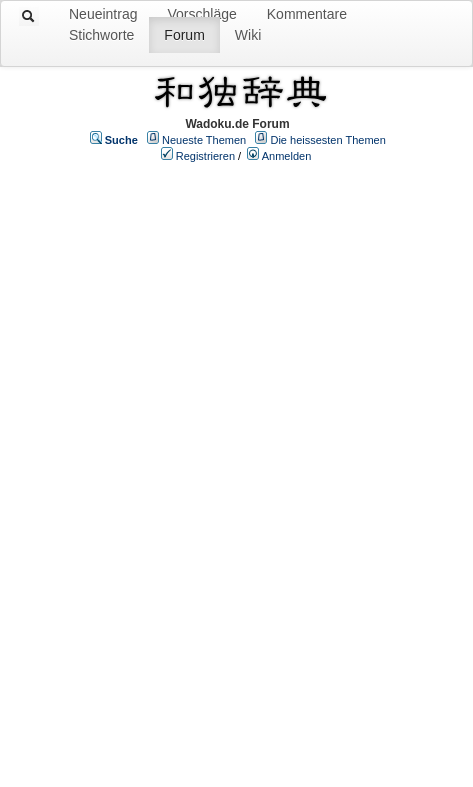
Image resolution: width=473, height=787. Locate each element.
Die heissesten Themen (327, 140)
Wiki (248, 35)
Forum (184, 35)
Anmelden (287, 156)
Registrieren (205, 156)
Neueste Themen (204, 140)
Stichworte (101, 35)
